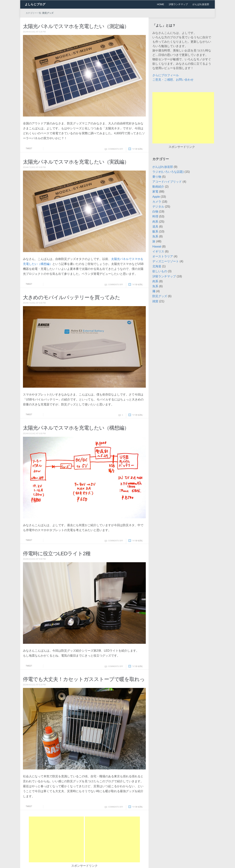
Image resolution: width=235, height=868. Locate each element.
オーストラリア (163, 256)
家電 (155, 192)
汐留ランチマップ (178, 4)
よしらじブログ (35, 4)
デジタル (158, 207)
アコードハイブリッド (167, 182)
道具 (155, 227)
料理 (155, 216)
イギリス (158, 251)
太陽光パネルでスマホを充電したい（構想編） (76, 428)
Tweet (29, 148)
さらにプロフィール (166, 75)
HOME (161, 4)
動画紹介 (158, 187)
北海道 (157, 266)
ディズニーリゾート (166, 261)
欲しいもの (160, 271)
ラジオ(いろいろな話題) (168, 172)
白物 (155, 212)
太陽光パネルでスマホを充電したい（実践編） (76, 162)
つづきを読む (138, 149)
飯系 (155, 231)
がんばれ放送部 (201, 4)
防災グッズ (160, 296)
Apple (156, 197)
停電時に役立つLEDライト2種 (57, 554)
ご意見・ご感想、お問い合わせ (173, 80)
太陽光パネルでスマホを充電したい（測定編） (76, 26)
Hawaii (157, 246)
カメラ (157, 202)
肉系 (155, 222)
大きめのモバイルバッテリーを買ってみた (72, 297)
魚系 (155, 236)
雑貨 (155, 301)
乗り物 (157, 177)
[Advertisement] (56, 839)
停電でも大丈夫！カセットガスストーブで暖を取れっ (84, 679)
